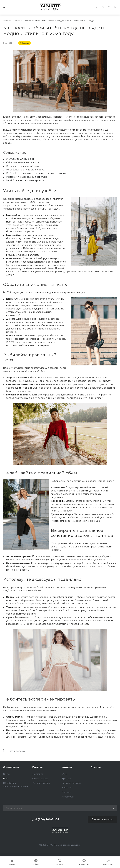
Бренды (66, 779)
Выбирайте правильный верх (23, 166)
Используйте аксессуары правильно (27, 177)
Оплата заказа (40, 779)
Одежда (66, 792)
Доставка (38, 774)
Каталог (67, 767)
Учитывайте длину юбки (20, 159)
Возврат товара (41, 783)
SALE (65, 774)
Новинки (67, 788)
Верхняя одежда (71, 783)
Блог (6, 779)
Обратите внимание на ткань (23, 162)
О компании (11, 767)
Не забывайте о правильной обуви (26, 170)
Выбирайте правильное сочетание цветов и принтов (36, 173)
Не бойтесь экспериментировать (25, 180)
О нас (6, 774)
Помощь (38, 767)
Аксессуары (68, 797)
